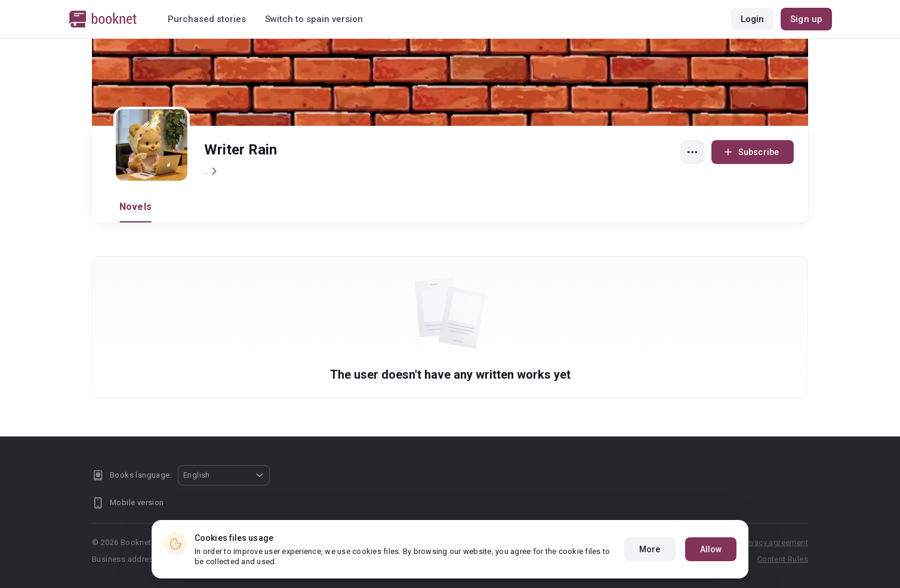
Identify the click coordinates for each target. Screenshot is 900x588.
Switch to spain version (314, 19)
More (650, 549)
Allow (711, 549)
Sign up (806, 19)
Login (753, 19)
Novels (135, 207)
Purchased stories (207, 19)
